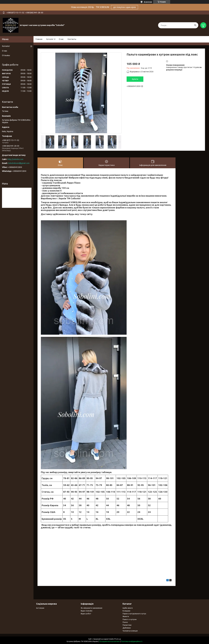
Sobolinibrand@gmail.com (19, 163)
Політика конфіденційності (132, 641)
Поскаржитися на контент (110, 641)
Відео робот (86, 614)
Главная (39, 39)
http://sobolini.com (15, 159)
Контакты (72, 39)
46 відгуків (148, 2)
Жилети (126, 616)
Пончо (125, 622)
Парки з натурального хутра (134, 614)
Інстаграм (40, 608)
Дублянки (127, 628)
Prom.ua (118, 639)
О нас (61, 39)
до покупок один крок (125, 7)
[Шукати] (195, 25)
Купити (135, 79)
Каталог (50, 39)
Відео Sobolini (87, 611)
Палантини (127, 625)
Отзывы (6, 55)
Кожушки (126, 611)
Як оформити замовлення (92, 608)
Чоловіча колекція (130, 631)
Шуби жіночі (128, 608)
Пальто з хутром (130, 619)
